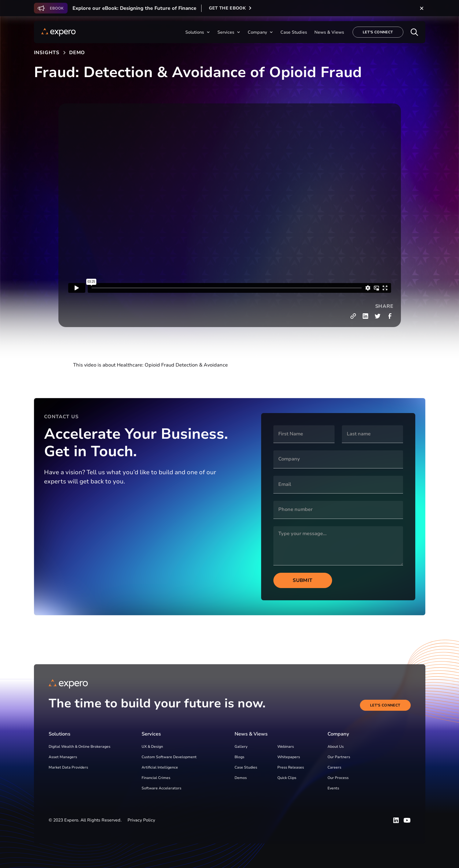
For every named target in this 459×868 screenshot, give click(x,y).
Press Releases (291, 767)
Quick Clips (287, 778)
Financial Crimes (156, 778)
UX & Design (152, 747)
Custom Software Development (169, 757)
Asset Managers (63, 757)
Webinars (286, 747)
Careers (334, 767)
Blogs (239, 757)
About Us (336, 747)
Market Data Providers (68, 767)
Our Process (338, 778)
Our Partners (339, 757)
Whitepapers (289, 757)
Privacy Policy (141, 820)
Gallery (241, 747)
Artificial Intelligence (160, 767)
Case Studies (246, 767)
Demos (241, 778)
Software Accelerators (161, 788)
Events (333, 788)
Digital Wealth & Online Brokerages (80, 747)
